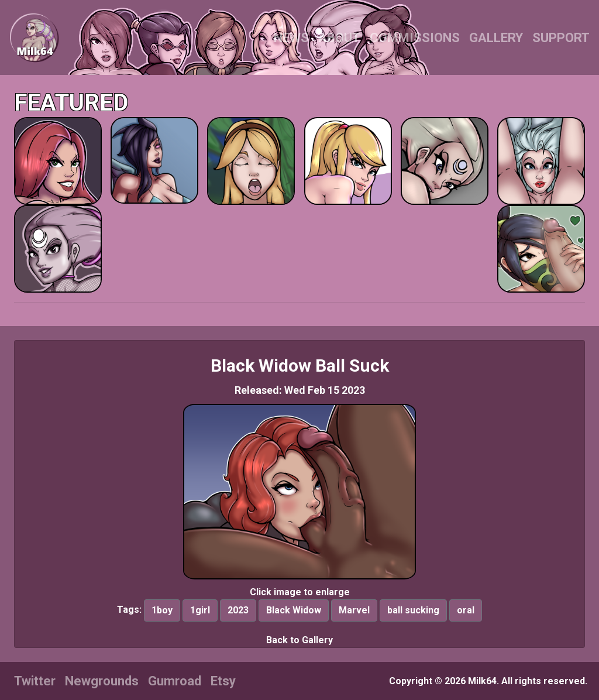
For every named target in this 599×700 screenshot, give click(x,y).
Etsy (223, 681)
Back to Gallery (299, 640)
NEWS (291, 38)
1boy (162, 610)
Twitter (35, 681)
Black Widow (294, 610)
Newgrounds (102, 681)
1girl (200, 610)
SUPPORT (561, 38)
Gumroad (175, 681)
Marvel (354, 610)
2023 (238, 610)
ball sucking (413, 610)
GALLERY (496, 38)
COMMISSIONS (415, 38)
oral (466, 610)
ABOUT (339, 38)
